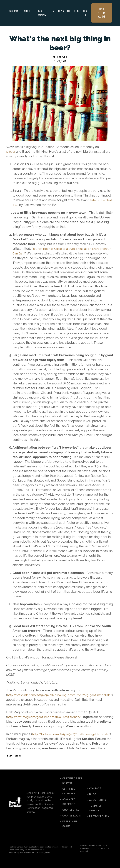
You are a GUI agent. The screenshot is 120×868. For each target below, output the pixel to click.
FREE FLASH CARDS (70, 829)
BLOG (76, 11)
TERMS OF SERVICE (95, 813)
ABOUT (27, 11)
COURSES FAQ (71, 815)
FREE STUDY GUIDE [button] (102, 13)
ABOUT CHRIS (98, 805)
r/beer (11, 152)
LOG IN (85, 13)
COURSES (14, 13)
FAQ (53, 11)
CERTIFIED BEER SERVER (72, 785)
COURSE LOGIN (72, 820)
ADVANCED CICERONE (69, 806)
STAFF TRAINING (41, 13)
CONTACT (95, 793)
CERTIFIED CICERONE (69, 796)
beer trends (60, 57)
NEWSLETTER (64, 11)
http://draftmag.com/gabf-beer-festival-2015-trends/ (46, 717)
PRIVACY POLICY (99, 821)
